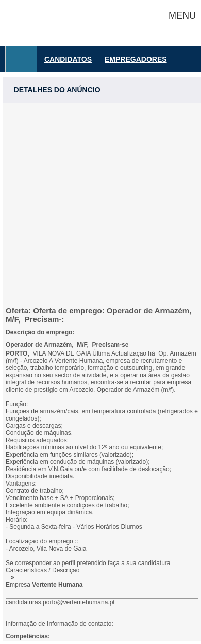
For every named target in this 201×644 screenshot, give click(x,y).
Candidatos (68, 59)
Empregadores (136, 59)
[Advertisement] (100, 204)
